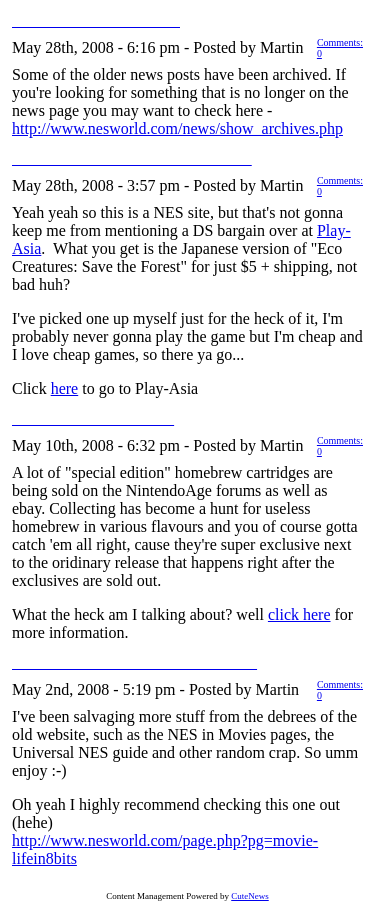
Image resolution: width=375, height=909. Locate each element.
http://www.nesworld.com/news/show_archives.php (177, 128)
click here (299, 614)
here (65, 388)
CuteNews (250, 896)
